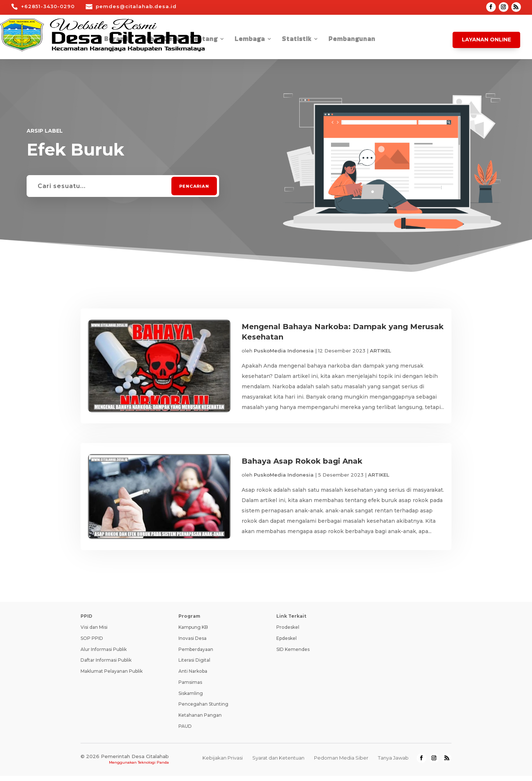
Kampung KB (193, 633)
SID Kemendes (293, 654)
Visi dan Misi (94, 633)
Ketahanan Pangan (200, 721)
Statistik (297, 40)
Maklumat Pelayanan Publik (112, 677)
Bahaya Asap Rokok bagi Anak (302, 464)
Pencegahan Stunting (203, 710)
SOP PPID (92, 643)
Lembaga (250, 40)
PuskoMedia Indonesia (284, 351)
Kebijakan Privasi (223, 763)
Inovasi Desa (192, 643)
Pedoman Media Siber (341, 763)
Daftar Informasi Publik (106, 666)
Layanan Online (486, 40)
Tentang (204, 40)
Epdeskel (287, 643)
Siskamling (191, 698)
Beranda (118, 40)
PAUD (185, 732)
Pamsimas (190, 688)
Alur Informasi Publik (104, 654)
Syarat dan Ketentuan (278, 763)
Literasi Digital (194, 666)
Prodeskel (288, 633)
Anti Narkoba (193, 677)
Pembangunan (352, 40)
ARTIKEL (381, 351)
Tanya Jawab (393, 763)
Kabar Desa (161, 40)
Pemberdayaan (196, 654)
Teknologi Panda (153, 768)
